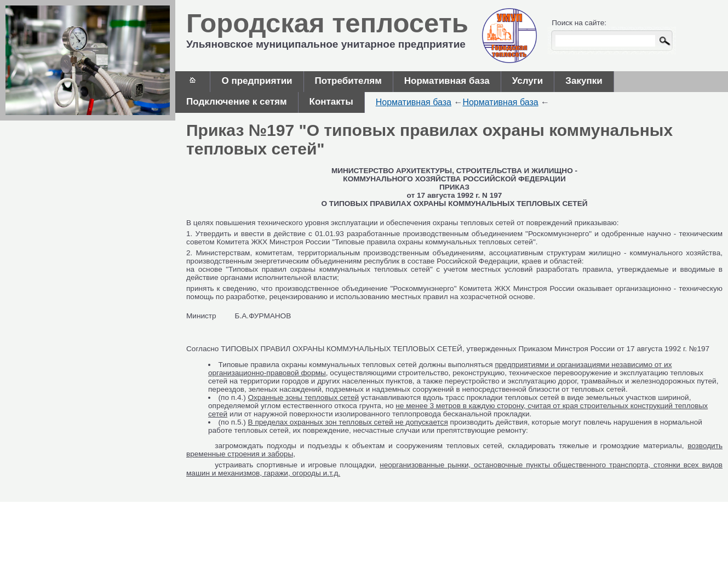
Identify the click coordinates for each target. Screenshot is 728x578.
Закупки (584, 81)
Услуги (528, 81)
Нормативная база (447, 81)
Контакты (331, 102)
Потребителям (348, 81)
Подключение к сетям (237, 102)
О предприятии (257, 81)
